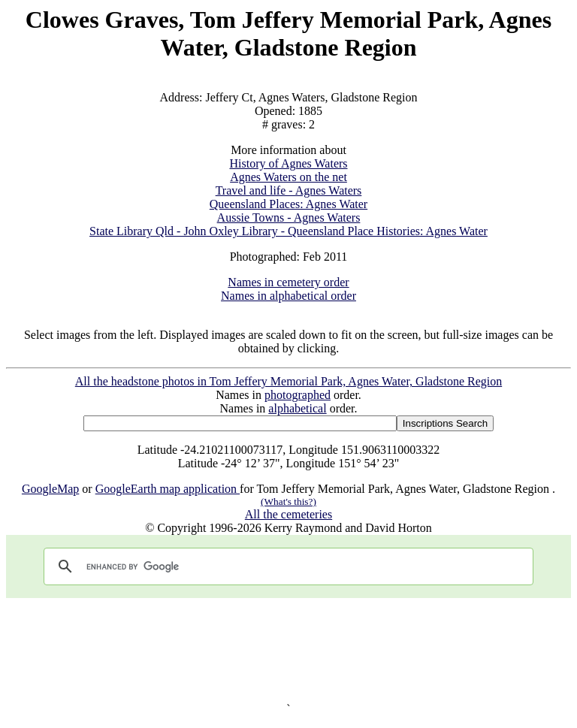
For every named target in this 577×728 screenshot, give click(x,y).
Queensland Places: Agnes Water (288, 204)
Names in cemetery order (288, 282)
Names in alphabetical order (288, 296)
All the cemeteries (288, 514)
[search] (286, 566)
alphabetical (297, 408)
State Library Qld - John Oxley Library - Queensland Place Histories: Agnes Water (288, 231)
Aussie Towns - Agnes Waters (289, 217)
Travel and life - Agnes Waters (289, 190)
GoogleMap (50, 489)
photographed (298, 395)
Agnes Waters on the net (288, 177)
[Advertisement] (288, 650)
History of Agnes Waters (288, 163)
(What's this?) (288, 501)
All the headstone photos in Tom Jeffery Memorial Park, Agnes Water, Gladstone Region (288, 381)
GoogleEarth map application (168, 489)
